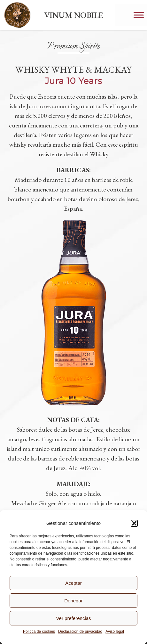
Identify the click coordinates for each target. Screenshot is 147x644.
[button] (134, 523)
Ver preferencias (73, 618)
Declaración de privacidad (80, 632)
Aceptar (73, 583)
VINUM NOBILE (73, 15)
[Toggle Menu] (139, 15)
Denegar (73, 601)
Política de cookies (39, 632)
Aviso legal (115, 632)
